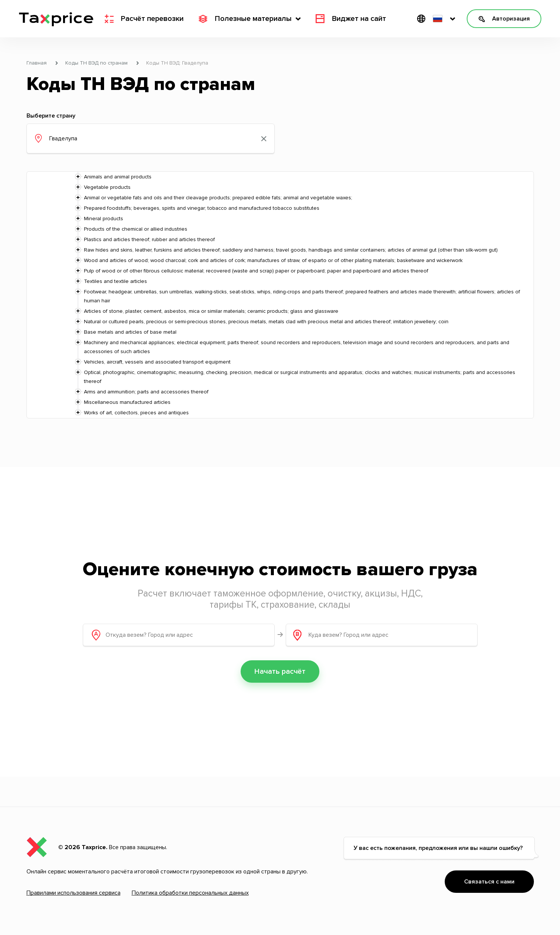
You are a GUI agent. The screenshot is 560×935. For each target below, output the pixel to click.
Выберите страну (51, 116)
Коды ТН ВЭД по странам (96, 63)
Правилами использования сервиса (73, 893)
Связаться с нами (489, 882)
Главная (37, 63)
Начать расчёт (280, 671)
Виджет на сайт (351, 19)
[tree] (280, 295)
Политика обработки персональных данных (190, 893)
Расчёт (144, 19)
